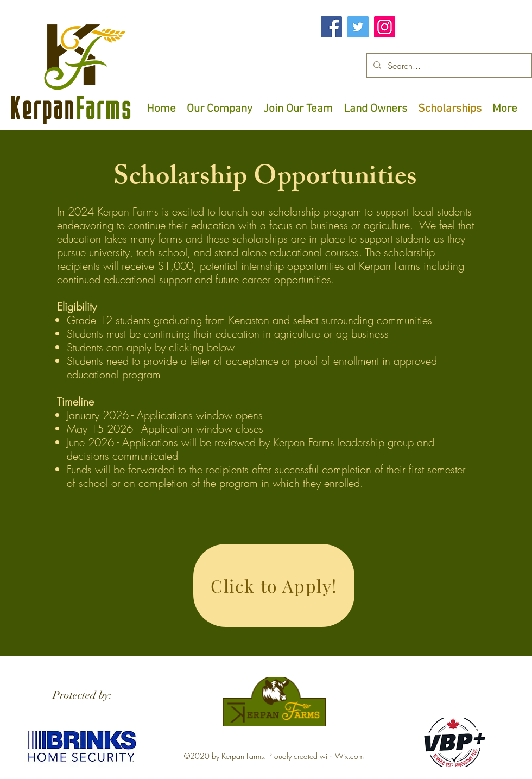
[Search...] (448, 66)
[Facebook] (331, 27)
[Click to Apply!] (274, 585)
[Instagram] (385, 27)
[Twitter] (358, 27)
